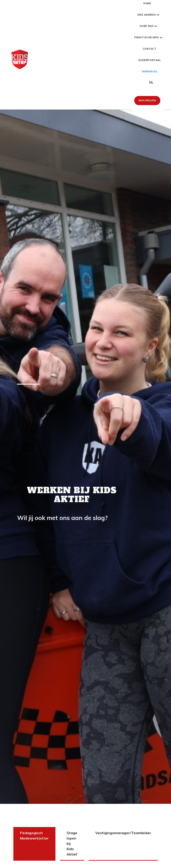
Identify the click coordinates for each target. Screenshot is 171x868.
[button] (147, 15)
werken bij (150, 71)
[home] (20, 59)
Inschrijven (147, 100)
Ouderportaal (150, 60)
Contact (150, 49)
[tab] (34, 844)
